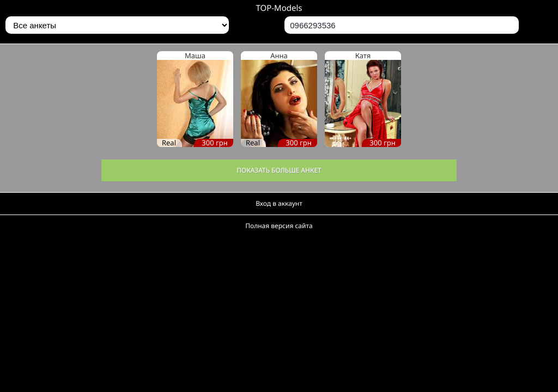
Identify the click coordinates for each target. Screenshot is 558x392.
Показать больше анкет (279, 170)
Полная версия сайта (279, 226)
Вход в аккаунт (279, 203)
